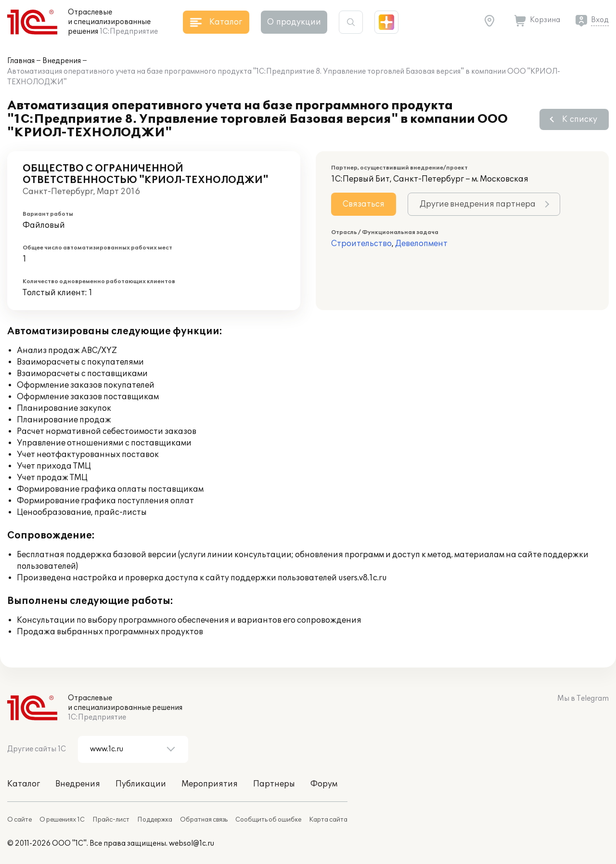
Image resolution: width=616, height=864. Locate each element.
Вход (600, 20)
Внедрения (62, 61)
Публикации (141, 784)
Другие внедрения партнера (478, 204)
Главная (21, 61)
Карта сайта (328, 820)
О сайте (19, 820)
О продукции (294, 22)
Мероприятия (210, 784)
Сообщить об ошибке (268, 820)
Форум (324, 784)
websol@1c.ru (192, 844)
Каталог (24, 784)
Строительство (361, 244)
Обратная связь (204, 820)
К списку (580, 119)
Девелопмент (421, 244)
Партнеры (274, 784)
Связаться (364, 204)
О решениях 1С (62, 820)
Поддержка (155, 820)
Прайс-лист (111, 820)
